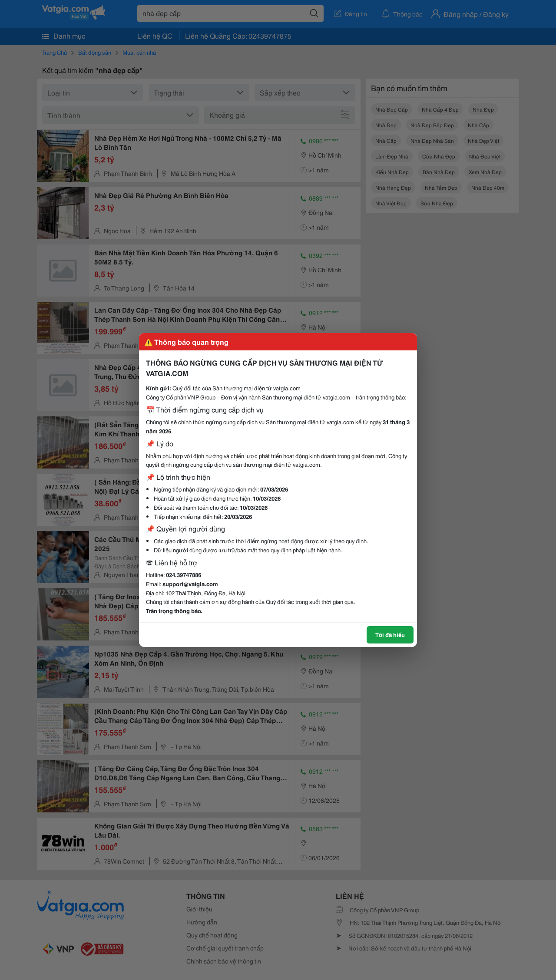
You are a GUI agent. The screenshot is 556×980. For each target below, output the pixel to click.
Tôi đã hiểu (390, 634)
